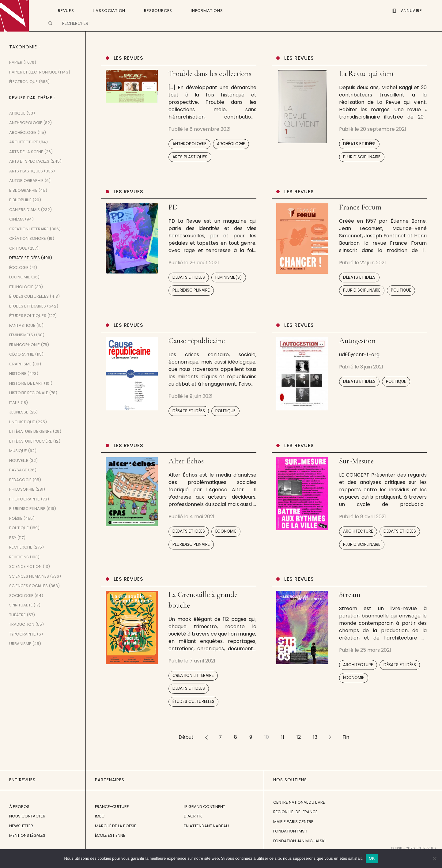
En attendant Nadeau (206, 837)
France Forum (360, 218)
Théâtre (17, 626)
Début (186, 748)
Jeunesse (19, 423)
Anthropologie (189, 155)
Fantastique (22, 337)
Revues (66, 10)
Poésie (16, 530)
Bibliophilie (20, 211)
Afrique (17, 125)
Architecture (358, 543)
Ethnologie (21, 298)
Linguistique (22, 433)
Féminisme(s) (229, 289)
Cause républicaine (197, 352)
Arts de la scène (26, 163)
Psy (13, 549)
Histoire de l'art (26, 395)
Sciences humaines (29, 588)
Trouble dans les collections (210, 85)
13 (315, 748)
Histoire (18, 385)
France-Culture (112, 818)
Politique (401, 302)
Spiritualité (21, 616)
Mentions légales (27, 847)
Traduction (22, 636)
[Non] (434, 859)
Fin (346, 748)
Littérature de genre (30, 443)
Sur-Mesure (356, 472)
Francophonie (25, 356)
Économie (226, 543)
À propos (19, 818)
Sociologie (21, 607)
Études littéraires (28, 317)
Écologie (19, 279)
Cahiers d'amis (25, 221)
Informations (207, 10)
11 (283, 748)
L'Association (109, 10)
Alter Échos (186, 472)
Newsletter (21, 837)
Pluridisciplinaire (362, 168)
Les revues (128, 69)
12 (299, 748)
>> (330, 748)
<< (206, 748)
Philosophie (22, 501)
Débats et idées (359, 155)
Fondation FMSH (290, 842)
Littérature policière (31, 453)
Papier (16, 74)
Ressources (158, 10)
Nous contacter (27, 827)
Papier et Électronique (33, 83)
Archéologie (231, 155)
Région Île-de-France (295, 823)
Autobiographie (26, 192)
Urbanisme (20, 655)
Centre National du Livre (299, 814)
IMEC (100, 827)
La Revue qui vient (367, 85)
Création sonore (28, 250)
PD (173, 218)
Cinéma (17, 230)
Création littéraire (193, 687)
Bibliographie (23, 202)
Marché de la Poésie (116, 837)
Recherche (21, 559)
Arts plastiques (190, 168)
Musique (18, 462)
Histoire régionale (29, 404)
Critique (18, 260)
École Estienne (110, 847)
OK (372, 858)
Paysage (18, 481)
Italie (14, 414)
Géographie (22, 366)
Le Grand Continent (204, 818)
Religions (19, 568)
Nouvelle (19, 472)
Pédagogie (20, 491)
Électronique (23, 93)
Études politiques (28, 327)
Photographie (25, 510)
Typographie (23, 645)
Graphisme (20, 375)
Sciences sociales (28, 597)
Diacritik (193, 827)
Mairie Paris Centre (293, 833)
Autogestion (357, 352)
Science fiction (25, 578)
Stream (350, 606)
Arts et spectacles (29, 173)
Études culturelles (193, 713)
